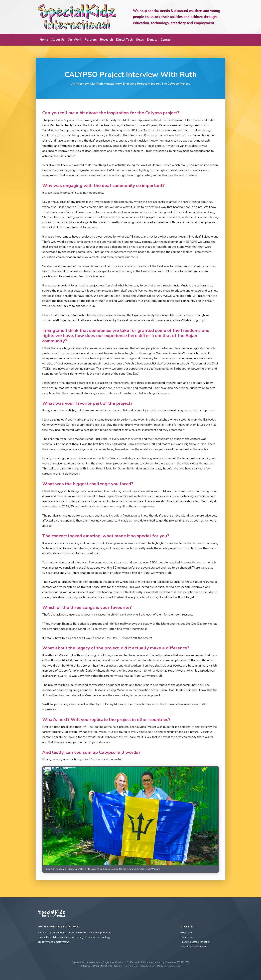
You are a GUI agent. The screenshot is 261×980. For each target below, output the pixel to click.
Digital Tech (124, 40)
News (140, 40)
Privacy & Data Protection (195, 942)
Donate (152, 40)
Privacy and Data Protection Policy (139, 966)
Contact (166, 40)
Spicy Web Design (172, 966)
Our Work (75, 40)
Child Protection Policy (194, 947)
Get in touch (187, 933)
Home (44, 40)
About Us (58, 40)
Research (106, 40)
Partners (91, 40)
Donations (186, 937)
